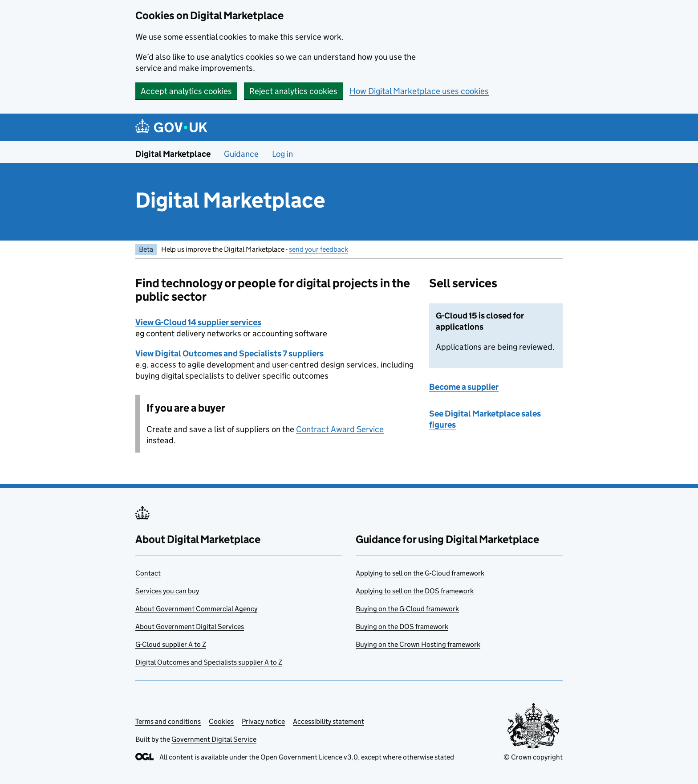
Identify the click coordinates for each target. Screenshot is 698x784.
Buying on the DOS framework (402, 627)
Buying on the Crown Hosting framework (418, 644)
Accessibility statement (329, 721)
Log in (282, 154)
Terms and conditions (168, 721)
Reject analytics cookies (293, 91)
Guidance (241, 154)
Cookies (221, 721)
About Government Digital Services (190, 627)
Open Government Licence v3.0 (309, 757)
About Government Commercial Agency (196, 609)
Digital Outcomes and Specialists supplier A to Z (209, 662)
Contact (148, 573)
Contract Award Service (340, 429)
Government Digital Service (214, 739)
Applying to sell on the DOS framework (415, 591)
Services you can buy (167, 591)
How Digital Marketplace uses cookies (419, 91)
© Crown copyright (533, 757)
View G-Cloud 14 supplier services (198, 322)
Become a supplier (464, 387)
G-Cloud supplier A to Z (171, 644)
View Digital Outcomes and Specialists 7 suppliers (229, 353)
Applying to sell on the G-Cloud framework (420, 573)
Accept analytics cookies (186, 91)
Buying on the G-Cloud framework (407, 609)
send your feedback (319, 249)
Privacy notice (263, 721)
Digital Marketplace (173, 154)
